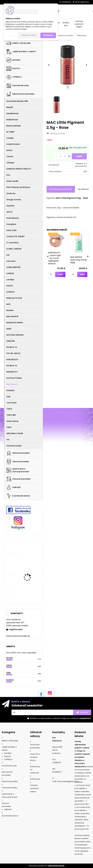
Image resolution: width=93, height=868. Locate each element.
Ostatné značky (14, 446)
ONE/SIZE (11, 341)
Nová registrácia (82, 2)
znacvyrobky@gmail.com (68, 781)
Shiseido (10, 390)
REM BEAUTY (12, 372)
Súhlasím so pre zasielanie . (61, 718)
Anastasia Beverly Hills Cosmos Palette (30, 570)
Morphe (10, 310)
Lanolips (10, 280)
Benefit (10, 107)
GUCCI (10, 212)
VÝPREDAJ (14, 77)
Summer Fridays (14, 378)
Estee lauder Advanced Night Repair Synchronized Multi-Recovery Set (30, 551)
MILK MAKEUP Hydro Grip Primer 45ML (79, 260)
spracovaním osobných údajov (54, 718)
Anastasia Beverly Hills (17, 101)
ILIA (8, 255)
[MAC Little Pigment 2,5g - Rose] (68, 65)
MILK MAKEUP (12, 316)
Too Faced (11, 403)
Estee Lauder (12, 181)
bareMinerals (13, 113)
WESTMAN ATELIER (15, 433)
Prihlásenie (66, 2)
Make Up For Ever (14, 298)
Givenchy (11, 193)
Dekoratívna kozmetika (20, 94)
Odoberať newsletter (27, 705)
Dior (8, 175)
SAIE (8, 397)
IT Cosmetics (13, 243)
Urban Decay (13, 421)
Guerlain (10, 206)
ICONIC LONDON (14, 249)
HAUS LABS (12, 230)
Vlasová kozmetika (18, 479)
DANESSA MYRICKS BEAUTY (19, 169)
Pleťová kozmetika (18, 453)
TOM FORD (11, 415)
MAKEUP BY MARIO (15, 323)
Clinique (10, 163)
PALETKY (13, 69)
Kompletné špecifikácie (61, 189)
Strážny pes (66, 24)
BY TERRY (10, 132)
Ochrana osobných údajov (79, 24)
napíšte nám (16, 629)
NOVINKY (13, 60)
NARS (9, 329)
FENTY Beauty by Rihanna (18, 187)
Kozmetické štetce (18, 496)
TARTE (9, 409)
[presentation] (49, 65)
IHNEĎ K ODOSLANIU (18, 43)
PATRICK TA (12, 347)
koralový (10, 680)
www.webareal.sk (56, 866)
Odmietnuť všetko (29, 35)
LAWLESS (11, 292)
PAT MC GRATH (13, 353)
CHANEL (10, 138)
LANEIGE (10, 273)
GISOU (9, 150)
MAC (9, 304)
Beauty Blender (14, 126)
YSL (8, 440)
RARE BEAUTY (12, 360)
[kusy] (61, 156)
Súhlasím (48, 35)
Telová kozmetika (18, 462)
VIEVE (9, 427)
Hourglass (11, 224)
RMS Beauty (12, 384)
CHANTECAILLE (13, 144)
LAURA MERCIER (13, 267)
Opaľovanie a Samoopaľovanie (18, 470)
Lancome (11, 261)
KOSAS (10, 286)
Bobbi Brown (12, 120)
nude (8, 673)
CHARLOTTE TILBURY (15, 236)
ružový (9, 665)
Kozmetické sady (17, 86)
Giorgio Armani (14, 200)
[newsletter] (82, 712)
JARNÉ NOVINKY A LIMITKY (21, 52)
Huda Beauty (13, 218)
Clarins (10, 157)
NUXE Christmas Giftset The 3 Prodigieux (30, 589)
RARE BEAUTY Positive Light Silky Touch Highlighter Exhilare (55, 258)
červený (10, 658)
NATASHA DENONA (15, 335)
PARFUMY (14, 487)
